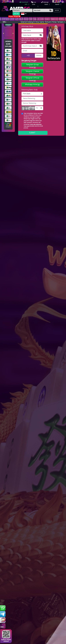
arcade (26, 19)
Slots (17, 19)
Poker (31, 19)
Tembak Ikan (54, 19)
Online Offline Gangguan (8, 125)
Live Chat (34, 3)
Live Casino (40, 19)
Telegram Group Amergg (32, 65)
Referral (62, 19)
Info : (5, 22)
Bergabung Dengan (29, 61)
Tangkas (47, 19)
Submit (32, 133)
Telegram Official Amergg (32, 79)
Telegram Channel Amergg (32, 72)
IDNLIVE (21, 19)
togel (35, 19)
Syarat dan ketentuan (36, 124)
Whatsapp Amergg (32, 85)
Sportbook (5, 19)
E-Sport (12, 19)
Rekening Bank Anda (29, 90)
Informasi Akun (27, 26)
